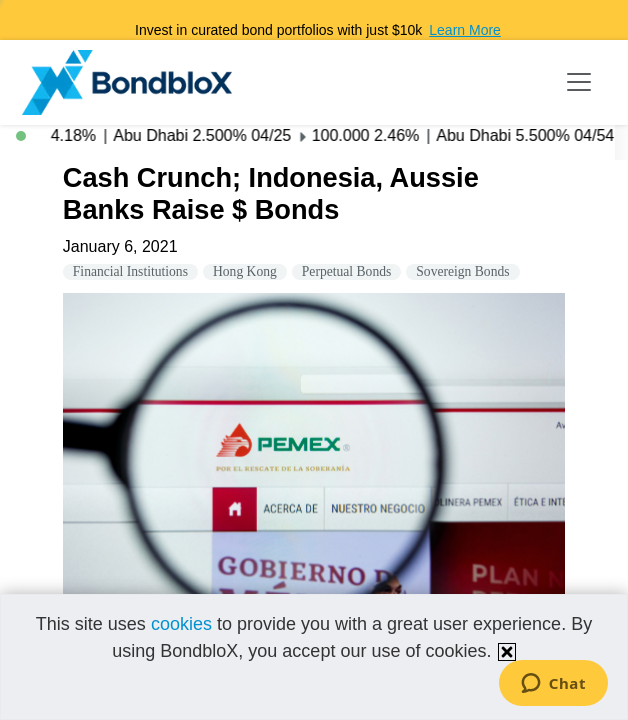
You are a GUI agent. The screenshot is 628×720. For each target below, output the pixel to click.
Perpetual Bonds (346, 271)
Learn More (465, 30)
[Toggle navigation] (579, 82)
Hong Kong (245, 271)
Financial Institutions (130, 271)
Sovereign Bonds (462, 271)
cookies (181, 624)
